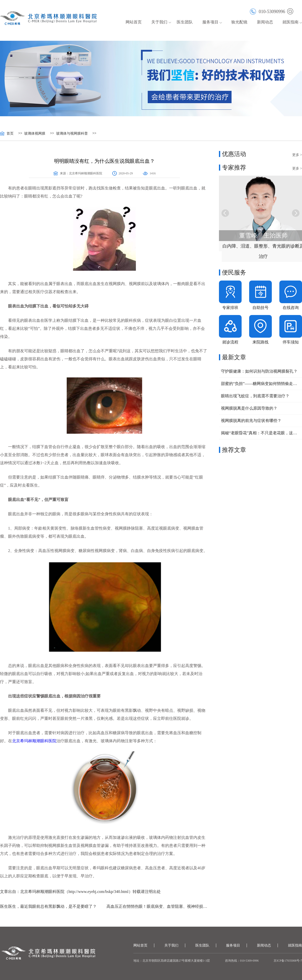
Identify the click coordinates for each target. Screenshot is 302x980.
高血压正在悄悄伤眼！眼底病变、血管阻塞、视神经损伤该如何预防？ (158, 906)
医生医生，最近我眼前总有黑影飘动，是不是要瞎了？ (48, 906)
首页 (10, 134)
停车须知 (291, 342)
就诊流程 (230, 342)
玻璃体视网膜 (35, 134)
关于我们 (159, 22)
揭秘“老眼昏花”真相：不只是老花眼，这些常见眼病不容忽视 (260, 433)
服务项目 (210, 22)
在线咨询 (291, 308)
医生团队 (185, 22)
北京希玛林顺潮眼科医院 (86, 173)
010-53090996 (268, 11)
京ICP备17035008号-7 (288, 961)
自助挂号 (260, 308)
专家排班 (230, 308)
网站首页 (134, 22)
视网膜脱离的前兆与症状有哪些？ (251, 421)
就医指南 (290, 22)
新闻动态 (265, 22)
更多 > (297, 155)
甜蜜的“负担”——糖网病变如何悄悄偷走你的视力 (260, 384)
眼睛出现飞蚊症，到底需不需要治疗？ (255, 396)
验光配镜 (239, 22)
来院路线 (260, 342)
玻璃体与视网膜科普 (72, 134)
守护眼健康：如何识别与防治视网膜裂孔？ (259, 371)
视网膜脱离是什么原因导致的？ (249, 408)
